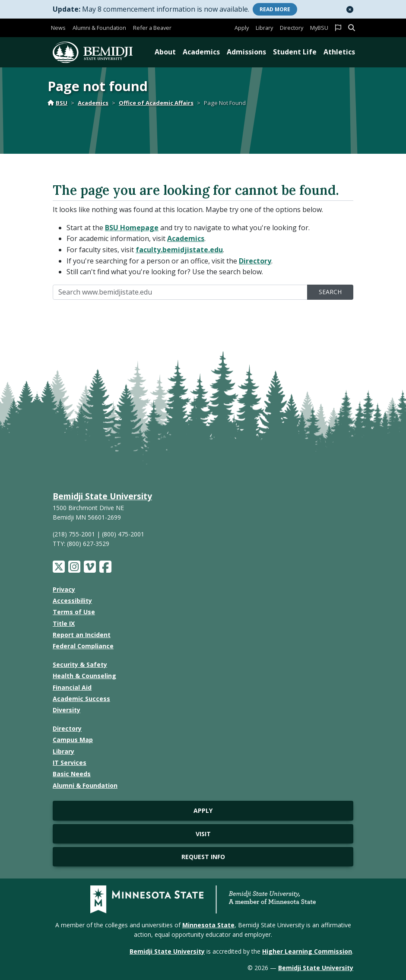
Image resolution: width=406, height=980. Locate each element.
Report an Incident (82, 635)
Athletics (339, 52)
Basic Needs (72, 774)
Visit (203, 834)
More (275, 9)
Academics (201, 52)
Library (264, 28)
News (58, 28)
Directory (292, 28)
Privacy (64, 589)
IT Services (70, 763)
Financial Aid (72, 687)
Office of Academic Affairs (156, 103)
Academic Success (81, 699)
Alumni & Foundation (99, 28)
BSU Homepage (132, 228)
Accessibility (72, 601)
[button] (350, 10)
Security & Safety (80, 664)
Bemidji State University (102, 496)
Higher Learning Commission (307, 951)
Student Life (295, 52)
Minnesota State (208, 925)
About (165, 52)
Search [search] (330, 292)
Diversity (67, 710)
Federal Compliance (83, 646)
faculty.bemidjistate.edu (179, 250)
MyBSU (319, 28)
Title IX (64, 623)
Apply (242, 28)
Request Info (203, 857)
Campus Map (73, 740)
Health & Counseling (84, 676)
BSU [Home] (57, 103)
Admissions (246, 52)
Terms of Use (74, 612)
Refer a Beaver (152, 28)
